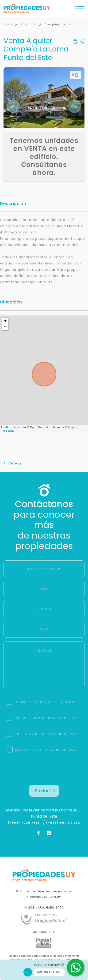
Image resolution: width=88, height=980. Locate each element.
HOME (8, 24)
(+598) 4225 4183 (25, 823)
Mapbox (74, 427)
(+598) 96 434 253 (63, 823)
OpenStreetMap (41, 427)
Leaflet (6, 427)
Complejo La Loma (60, 24)
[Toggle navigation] (80, 9)
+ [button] (6, 321)
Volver (13, 463)
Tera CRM (8, 431)
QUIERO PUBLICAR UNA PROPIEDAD (46, 718)
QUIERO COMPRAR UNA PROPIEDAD (46, 734)
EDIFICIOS (29, 24)
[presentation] (44, 776)
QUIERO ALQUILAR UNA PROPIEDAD (46, 702)
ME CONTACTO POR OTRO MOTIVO (46, 750)
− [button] (6, 327)
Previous (13, 106)
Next (75, 106)
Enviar (45, 791)
